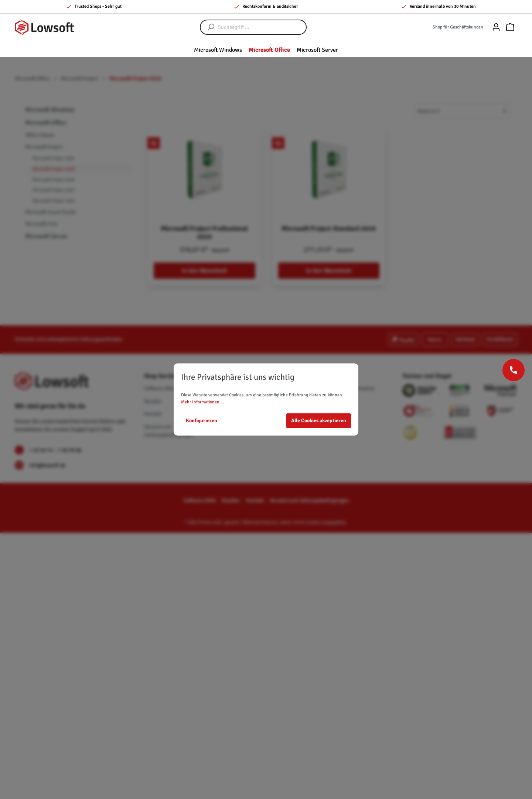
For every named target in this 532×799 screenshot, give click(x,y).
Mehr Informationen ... (202, 402)
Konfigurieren (202, 421)
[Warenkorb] (510, 27)
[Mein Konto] (496, 27)
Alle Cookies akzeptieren (319, 421)
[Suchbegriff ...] (261, 27)
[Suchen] (207, 27)
